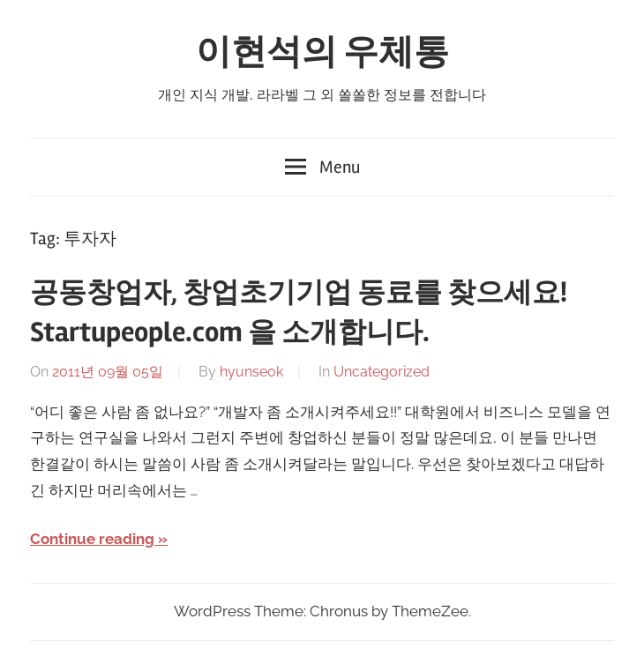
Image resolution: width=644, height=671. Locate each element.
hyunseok (251, 372)
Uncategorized (382, 372)
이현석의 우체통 (322, 52)
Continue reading (92, 539)
